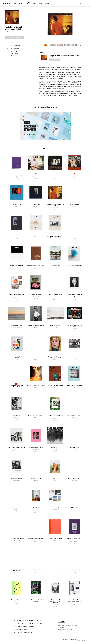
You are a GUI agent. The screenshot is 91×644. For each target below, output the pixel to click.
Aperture (13, 42)
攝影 (12, 45)
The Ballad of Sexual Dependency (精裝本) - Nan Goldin (65, 56)
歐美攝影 (16, 45)
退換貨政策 (19, 627)
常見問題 (25, 627)
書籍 (15, 3)
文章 (23, 621)
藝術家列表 (31, 621)
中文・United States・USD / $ (24, 632)
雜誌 (41, 3)
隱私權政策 (31, 627)
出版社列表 (38, 621)
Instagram (28, 629)
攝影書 (35, 3)
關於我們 (19, 621)
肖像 (19, 45)
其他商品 (47, 3)
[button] (81, 45)
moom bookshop (7, 3)
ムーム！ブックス (25, 3)
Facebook (20, 629)
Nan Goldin (8, 32)
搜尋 (80, 3)
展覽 (26, 621)
